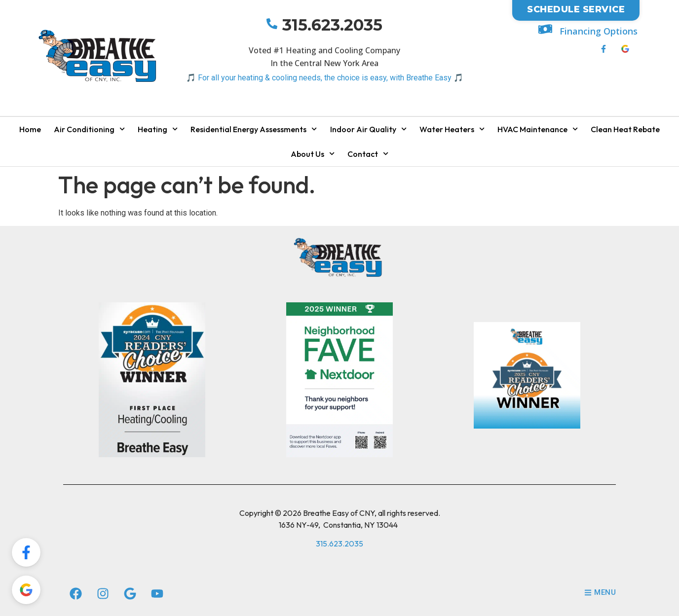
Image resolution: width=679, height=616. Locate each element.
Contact (368, 154)
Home (30, 129)
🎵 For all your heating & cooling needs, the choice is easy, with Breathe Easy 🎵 (325, 78)
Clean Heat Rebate (625, 129)
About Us (313, 154)
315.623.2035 (332, 25)
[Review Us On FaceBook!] (26, 552)
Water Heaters (452, 129)
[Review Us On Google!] (26, 590)
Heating (158, 129)
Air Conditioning (89, 129)
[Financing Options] (545, 29)
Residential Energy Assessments (254, 129)
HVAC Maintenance (538, 129)
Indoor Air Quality (368, 129)
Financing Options (599, 31)
